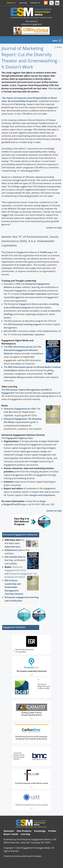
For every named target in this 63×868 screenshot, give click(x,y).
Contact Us (35, 3)
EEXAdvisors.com (13, 550)
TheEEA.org (46, 252)
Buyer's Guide (11, 834)
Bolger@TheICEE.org (14, 504)
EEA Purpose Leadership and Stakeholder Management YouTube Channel (14, 587)
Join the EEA (10, 331)
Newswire (9, 831)
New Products (24, 831)
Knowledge (40, 831)
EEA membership (13, 557)
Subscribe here (12, 547)
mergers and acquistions (42, 495)
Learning (23, 3)
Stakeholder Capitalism (34, 294)
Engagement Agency (16, 438)
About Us (11, 3)
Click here (53, 88)
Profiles (52, 831)
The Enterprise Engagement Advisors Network (22, 350)
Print (59, 47)
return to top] (54, 228)
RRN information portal (21, 367)
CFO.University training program (25, 324)
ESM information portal (20, 347)
